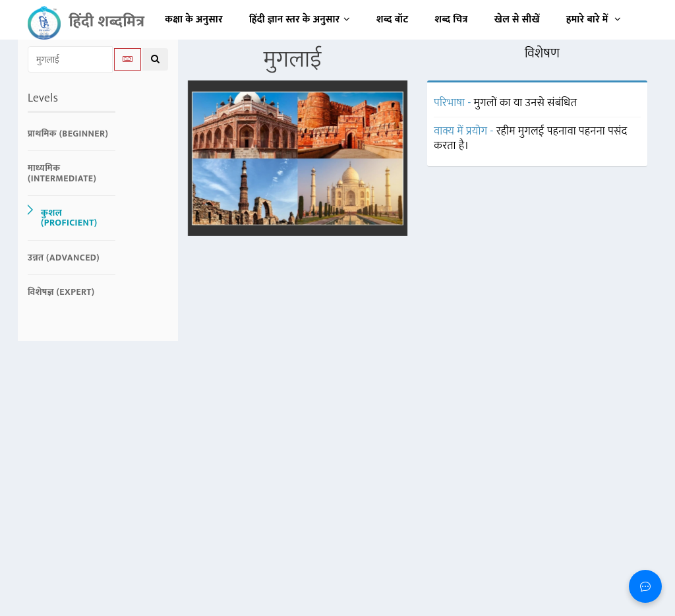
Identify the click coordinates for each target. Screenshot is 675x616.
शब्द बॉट (393, 19)
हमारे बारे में (594, 19)
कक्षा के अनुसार (194, 19)
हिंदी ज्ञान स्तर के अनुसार (300, 19)
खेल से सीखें (517, 19)
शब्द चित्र (452, 19)
